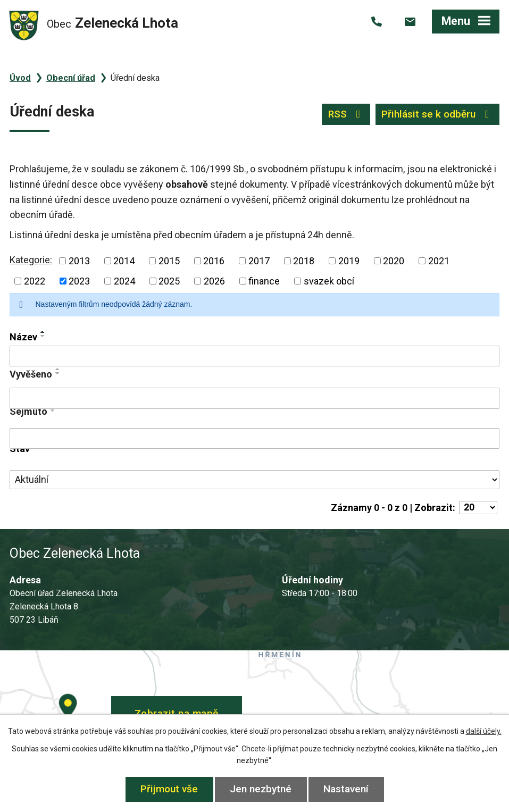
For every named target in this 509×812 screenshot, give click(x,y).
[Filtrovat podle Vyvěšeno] (255, 398)
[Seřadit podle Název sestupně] (43, 336)
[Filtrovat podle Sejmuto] (255, 439)
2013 (79, 261)
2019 (349, 261)
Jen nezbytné (261, 789)
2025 (169, 281)
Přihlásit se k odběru (437, 114)
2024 (124, 281)
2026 (214, 281)
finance (264, 281)
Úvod (20, 78)
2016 (214, 261)
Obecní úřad (71, 78)
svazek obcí (329, 281)
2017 (259, 261)
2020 (394, 261)
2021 (439, 261)
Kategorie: (31, 260)
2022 (35, 281)
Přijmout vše (169, 789)
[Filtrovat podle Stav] (255, 480)
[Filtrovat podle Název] (255, 356)
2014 (124, 261)
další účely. (484, 731)
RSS (346, 114)
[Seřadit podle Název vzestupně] (43, 332)
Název (23, 337)
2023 (79, 281)
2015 (169, 261)
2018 (304, 261)
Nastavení (346, 789)
